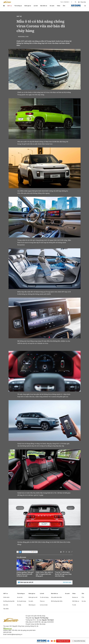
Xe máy (19, 605)
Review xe (75, 597)
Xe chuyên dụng (22, 601)
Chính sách (6, 597)
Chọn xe (42, 601)
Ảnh (64, 6)
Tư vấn (74, 605)
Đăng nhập (83, 2)
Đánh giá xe (28, 6)
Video (59, 6)
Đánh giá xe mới (33, 597)
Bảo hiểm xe (44, 6)
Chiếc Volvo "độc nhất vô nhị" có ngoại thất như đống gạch (44, 574)
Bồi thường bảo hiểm (57, 601)
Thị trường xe (18, 6)
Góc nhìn (6, 605)
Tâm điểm (6, 609)
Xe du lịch (20, 597)
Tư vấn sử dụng (44, 597)
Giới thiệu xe (76, 601)
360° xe (9, 6)
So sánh (31, 601)
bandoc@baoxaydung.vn (15, 634)
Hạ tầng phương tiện (9, 601)
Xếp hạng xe (32, 605)
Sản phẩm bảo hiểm (56, 597)
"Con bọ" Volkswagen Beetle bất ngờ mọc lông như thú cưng (63, 574)
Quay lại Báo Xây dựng (78, 641)
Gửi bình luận (67, 582)
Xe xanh (52, 6)
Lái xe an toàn (44, 605)
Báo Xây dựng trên (30, 552)
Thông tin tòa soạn (63, 641)
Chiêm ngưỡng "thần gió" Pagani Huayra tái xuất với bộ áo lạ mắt (25, 574)
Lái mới (36, 6)
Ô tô (83, 597)
